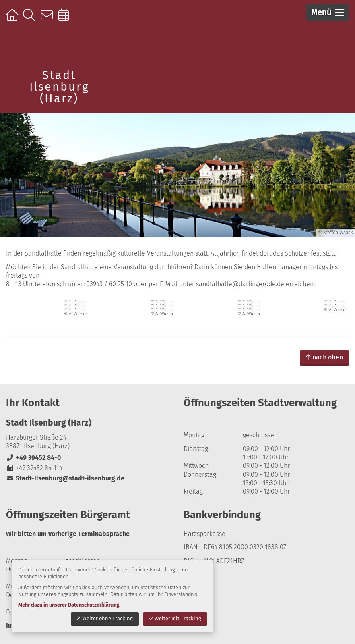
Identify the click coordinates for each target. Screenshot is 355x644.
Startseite (13, 19)
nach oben (324, 357)
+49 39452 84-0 (33, 458)
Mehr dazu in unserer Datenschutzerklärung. (69, 605)
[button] (328, 12)
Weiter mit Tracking (175, 618)
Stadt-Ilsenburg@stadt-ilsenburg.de (65, 478)
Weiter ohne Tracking (105, 618)
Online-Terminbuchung (66, 19)
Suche (31, 19)
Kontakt (49, 19)
